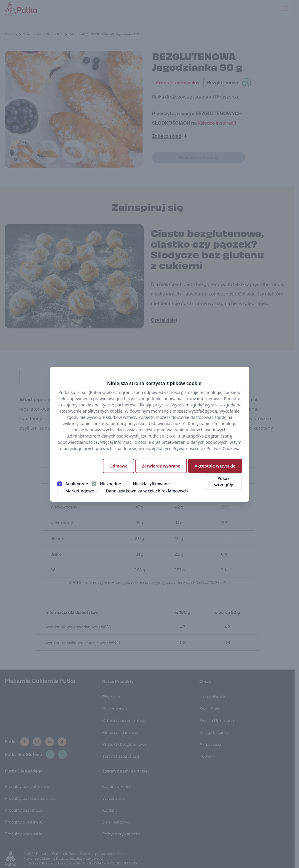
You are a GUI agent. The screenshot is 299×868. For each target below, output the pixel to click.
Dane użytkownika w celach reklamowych (147, 491)
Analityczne (77, 484)
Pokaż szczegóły (224, 481)
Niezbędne (110, 484)
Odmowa (118, 466)
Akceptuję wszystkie (215, 466)
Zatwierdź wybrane (161, 466)
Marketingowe (80, 491)
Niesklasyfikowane (151, 484)
